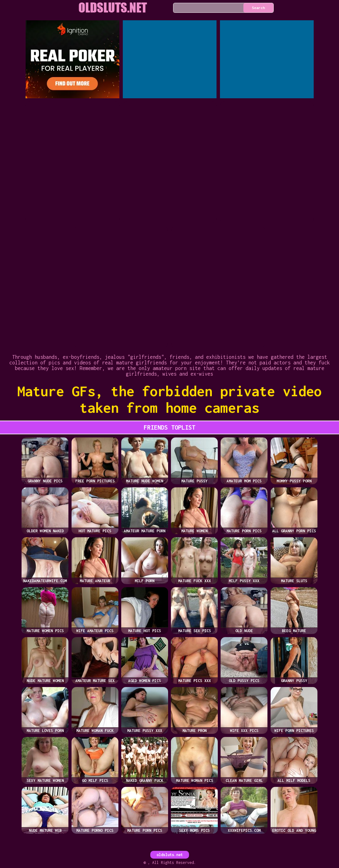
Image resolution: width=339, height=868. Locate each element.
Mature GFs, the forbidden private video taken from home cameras (169, 399)
